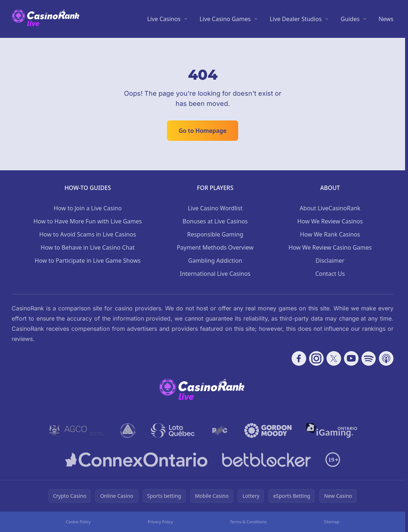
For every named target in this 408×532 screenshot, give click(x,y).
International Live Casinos (215, 274)
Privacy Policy (160, 522)
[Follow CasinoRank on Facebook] (299, 358)
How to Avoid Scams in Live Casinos (88, 234)
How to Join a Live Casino (87, 208)
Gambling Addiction (215, 261)
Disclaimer (330, 261)
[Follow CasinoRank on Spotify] (369, 358)
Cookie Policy (78, 522)
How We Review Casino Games (330, 247)
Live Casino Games (225, 19)
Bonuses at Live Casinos (215, 221)
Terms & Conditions (249, 522)
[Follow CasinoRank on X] (334, 358)
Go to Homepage (203, 131)
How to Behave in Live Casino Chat (88, 247)
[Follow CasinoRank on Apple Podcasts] (386, 358)
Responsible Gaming (215, 234)
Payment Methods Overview (215, 247)
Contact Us (330, 274)
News (386, 19)
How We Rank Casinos (330, 234)
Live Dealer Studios (296, 19)
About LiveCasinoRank (330, 208)
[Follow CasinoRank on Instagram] (316, 358)
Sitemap (332, 522)
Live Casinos (164, 19)
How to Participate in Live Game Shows (87, 261)
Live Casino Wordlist (215, 208)
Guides (350, 19)
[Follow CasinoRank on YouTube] (351, 358)
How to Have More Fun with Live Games (88, 221)
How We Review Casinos (330, 221)
